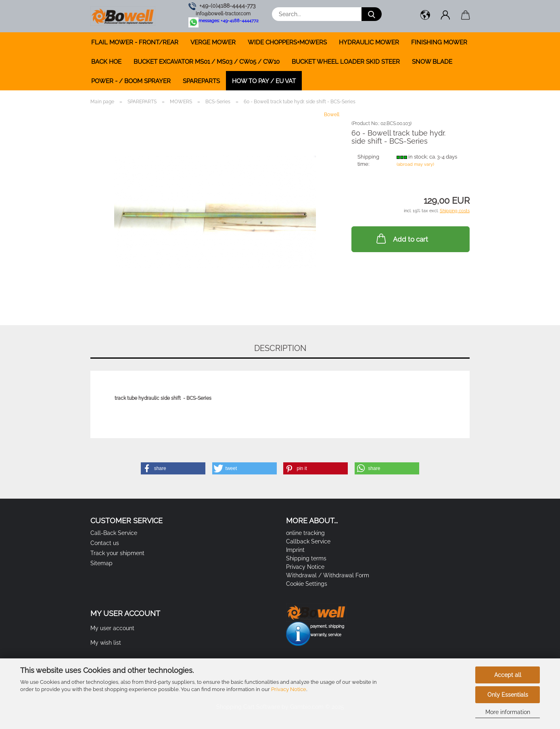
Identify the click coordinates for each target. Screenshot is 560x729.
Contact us (105, 543)
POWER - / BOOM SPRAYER (131, 81)
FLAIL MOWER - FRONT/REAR (135, 42)
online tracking (305, 533)
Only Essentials (508, 695)
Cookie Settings (307, 584)
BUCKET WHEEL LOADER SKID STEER (346, 62)
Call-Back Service (114, 533)
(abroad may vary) (415, 164)
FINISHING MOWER (439, 42)
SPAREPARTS (201, 81)
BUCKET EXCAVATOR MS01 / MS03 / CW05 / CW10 (207, 62)
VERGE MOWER (213, 42)
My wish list (106, 643)
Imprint (295, 550)
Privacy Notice (289, 689)
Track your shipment (117, 553)
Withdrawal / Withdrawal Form (328, 575)
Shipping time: (368, 161)
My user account (112, 628)
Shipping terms (306, 558)
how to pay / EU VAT (264, 81)
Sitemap (101, 563)
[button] (425, 16)
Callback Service (308, 541)
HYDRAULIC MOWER (369, 42)
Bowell (332, 115)
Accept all (508, 675)
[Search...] (372, 14)
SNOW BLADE (432, 62)
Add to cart (401, 238)
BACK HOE (106, 62)
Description (280, 348)
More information (508, 712)
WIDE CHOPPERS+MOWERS (287, 42)
